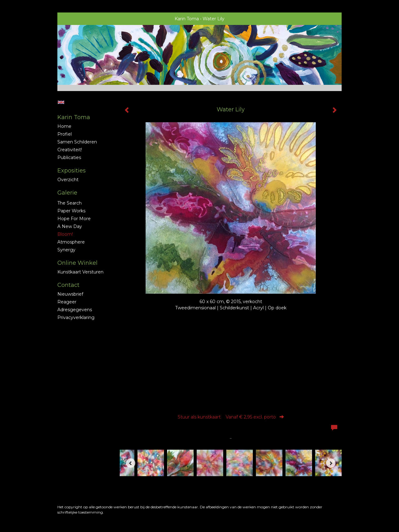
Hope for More (74, 219)
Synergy (66, 250)
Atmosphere (71, 242)
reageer (67, 302)
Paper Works (71, 211)
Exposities (72, 171)
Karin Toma (187, 19)
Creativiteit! (70, 150)
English (61, 102)
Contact (68, 285)
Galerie (67, 193)
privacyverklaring (76, 317)
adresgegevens (75, 310)
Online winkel (77, 263)
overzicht (68, 180)
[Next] (331, 463)
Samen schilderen (77, 142)
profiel (65, 134)
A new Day (70, 226)
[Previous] (131, 463)
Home (64, 126)
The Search (70, 203)
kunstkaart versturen (80, 272)
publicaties (69, 157)
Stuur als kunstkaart (231, 417)
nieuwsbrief (70, 294)
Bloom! (65, 234)
